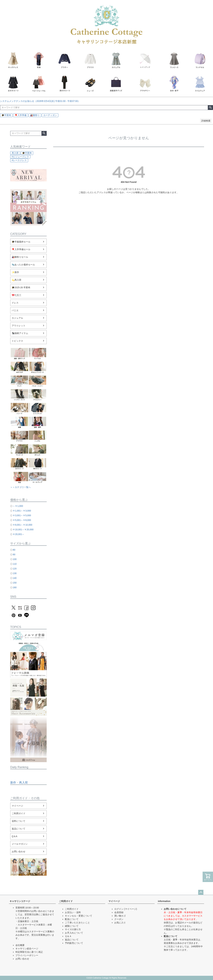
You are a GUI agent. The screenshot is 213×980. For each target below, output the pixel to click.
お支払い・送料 (73, 912)
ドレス (15, 303)
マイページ (17, 806)
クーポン (119, 919)
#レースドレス (19, 160)
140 (15, 578)
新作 (13, 783)
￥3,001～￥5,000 (22, 515)
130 (15, 573)
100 (15, 559)
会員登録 (119, 912)
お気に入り (120, 923)
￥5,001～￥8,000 (22, 520)
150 (15, 583)
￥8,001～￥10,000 (22, 525)
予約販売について (74, 943)
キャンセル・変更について (79, 916)
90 (14, 554)
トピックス (17, 341)
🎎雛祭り (35, 115)
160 (15, 587)
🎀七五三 (17, 295)
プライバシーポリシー (27, 955)
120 (15, 569)
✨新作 (15, 272)
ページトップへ (201, 892)
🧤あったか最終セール (23, 265)
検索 (210, 108)
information (164, 901)
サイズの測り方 (73, 929)
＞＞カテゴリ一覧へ (20, 487)
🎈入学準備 (21, 115)
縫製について (72, 926)
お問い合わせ (19, 852)
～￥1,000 (18, 506)
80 (14, 550)
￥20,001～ (18, 534)
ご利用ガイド (19, 813)
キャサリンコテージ (20, 901)
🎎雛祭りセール (20, 257)
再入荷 (15, 153)
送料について (19, 821)
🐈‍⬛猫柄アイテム (20, 333)
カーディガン (50, 115)
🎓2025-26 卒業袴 (21, 287)
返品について (19, 829)
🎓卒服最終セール (21, 242)
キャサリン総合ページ (27, 949)
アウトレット (19, 326)
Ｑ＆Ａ (68, 936)
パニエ (15, 310)
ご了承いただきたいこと (77, 923)
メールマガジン (20, 844)
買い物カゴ (120, 916)
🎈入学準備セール (21, 249)
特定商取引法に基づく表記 (29, 952)
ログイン (119, 909)
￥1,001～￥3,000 (22, 511)
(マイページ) (130, 909)
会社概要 (20, 945)
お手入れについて (74, 933)
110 (15, 564)
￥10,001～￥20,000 (23, 530)
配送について (72, 919)
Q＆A (14, 836)
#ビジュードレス (20, 157)
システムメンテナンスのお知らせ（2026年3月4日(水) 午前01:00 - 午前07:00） (40, 101)
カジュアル (17, 318)
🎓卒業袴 (6, 115)
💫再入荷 (17, 280)
